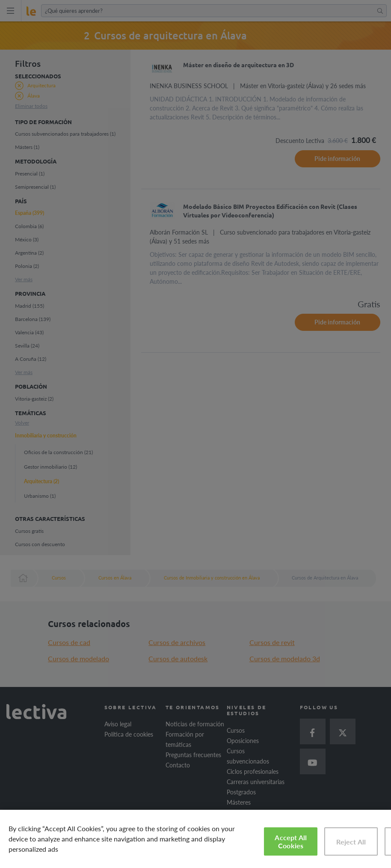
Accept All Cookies (291, 841)
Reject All (351, 842)
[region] (195, 839)
